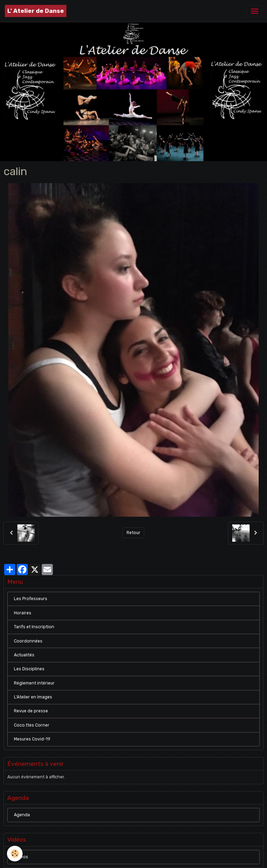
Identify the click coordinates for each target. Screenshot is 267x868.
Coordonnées (28, 641)
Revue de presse (31, 711)
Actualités (24, 655)
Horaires (23, 613)
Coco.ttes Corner (32, 725)
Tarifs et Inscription (34, 627)
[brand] (36, 11)
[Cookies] (15, 854)
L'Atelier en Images (33, 697)
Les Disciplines (29, 669)
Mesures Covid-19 (32, 739)
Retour (133, 533)
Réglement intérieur (34, 683)
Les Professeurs (31, 599)
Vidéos (21, 857)
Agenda (22, 815)
